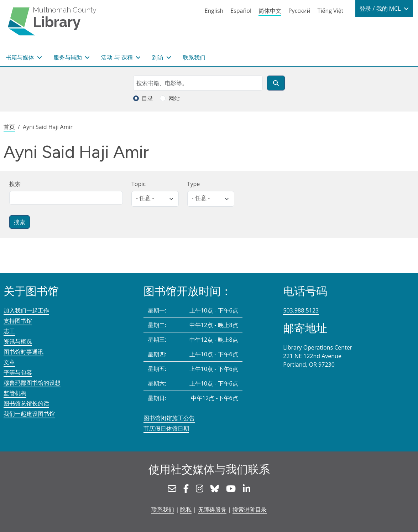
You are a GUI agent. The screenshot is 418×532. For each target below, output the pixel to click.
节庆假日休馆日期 (166, 428)
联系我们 (194, 57)
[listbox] (155, 199)
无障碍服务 (212, 510)
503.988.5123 (301, 310)
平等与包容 (18, 372)
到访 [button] (158, 57)
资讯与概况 (18, 341)
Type (194, 184)
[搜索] (276, 83)
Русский (299, 11)
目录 (147, 98)
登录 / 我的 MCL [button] (381, 9)
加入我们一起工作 (26, 310)
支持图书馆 (18, 321)
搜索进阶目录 (250, 510)
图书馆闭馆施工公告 (169, 418)
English (214, 11)
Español (241, 11)
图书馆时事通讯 (23, 352)
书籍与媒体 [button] (21, 57)
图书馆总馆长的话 (26, 403)
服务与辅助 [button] (68, 57)
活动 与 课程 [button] (117, 57)
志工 (9, 331)
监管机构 (15, 393)
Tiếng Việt (331, 11)
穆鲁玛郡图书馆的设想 (32, 383)
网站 (174, 98)
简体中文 (270, 11)
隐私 (186, 510)
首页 (9, 127)
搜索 (15, 184)
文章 (9, 362)
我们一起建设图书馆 (29, 414)
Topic (139, 184)
